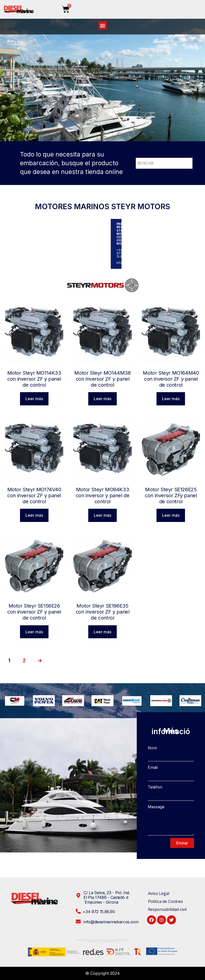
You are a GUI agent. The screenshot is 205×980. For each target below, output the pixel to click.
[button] (103, 25)
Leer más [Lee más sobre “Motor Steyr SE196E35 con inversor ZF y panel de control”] (102, 632)
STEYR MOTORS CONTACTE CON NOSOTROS (126, 237)
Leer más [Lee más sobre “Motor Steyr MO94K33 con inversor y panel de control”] (102, 515)
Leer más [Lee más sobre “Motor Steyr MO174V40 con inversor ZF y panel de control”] (34, 515)
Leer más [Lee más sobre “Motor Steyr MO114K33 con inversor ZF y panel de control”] (34, 399)
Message (156, 807)
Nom (152, 748)
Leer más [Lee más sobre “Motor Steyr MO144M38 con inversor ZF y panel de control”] (102, 399)
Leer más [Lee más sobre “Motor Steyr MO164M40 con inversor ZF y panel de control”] (171, 399)
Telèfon (155, 787)
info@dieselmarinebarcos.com (139, 263)
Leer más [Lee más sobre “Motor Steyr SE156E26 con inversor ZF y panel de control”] (34, 632)
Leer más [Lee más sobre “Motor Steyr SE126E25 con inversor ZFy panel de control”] (171, 515)
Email (153, 767)
